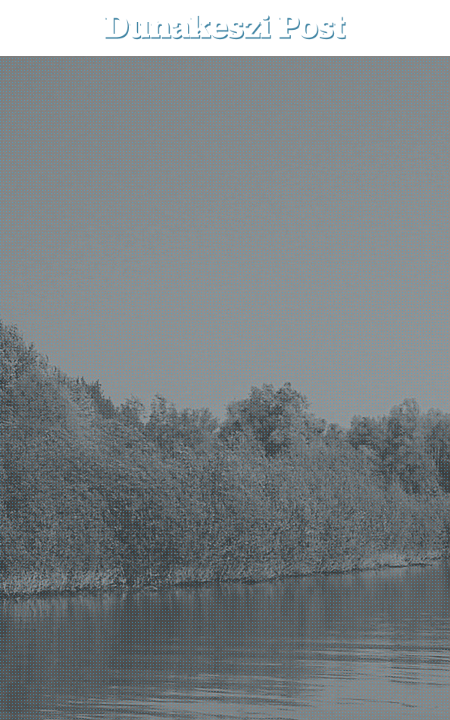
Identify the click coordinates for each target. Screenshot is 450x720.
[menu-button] (31, 28)
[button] (420, 27)
